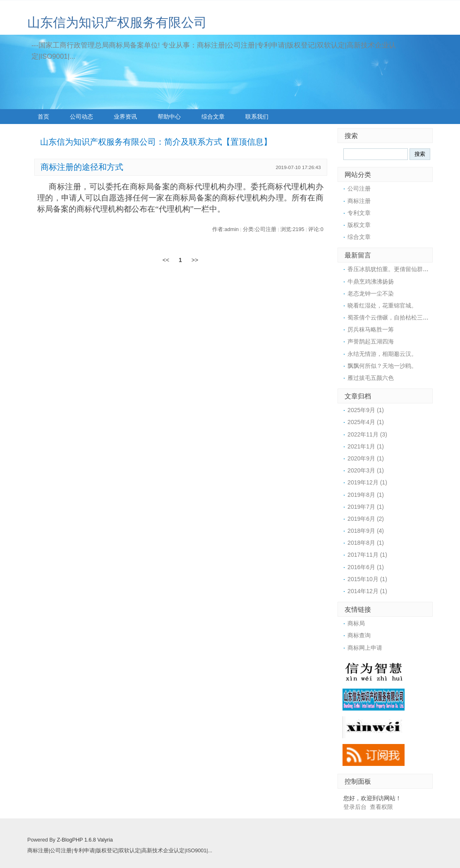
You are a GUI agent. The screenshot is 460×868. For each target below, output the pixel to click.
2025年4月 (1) (366, 422)
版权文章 (359, 225)
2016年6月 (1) (366, 567)
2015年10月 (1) (367, 579)
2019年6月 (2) (366, 519)
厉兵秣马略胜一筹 (371, 329)
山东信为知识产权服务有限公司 (117, 23)
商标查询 (359, 635)
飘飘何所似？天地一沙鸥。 (382, 366)
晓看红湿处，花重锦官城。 (382, 305)
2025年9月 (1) (366, 410)
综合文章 (213, 117)
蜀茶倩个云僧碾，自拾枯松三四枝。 (394, 317)
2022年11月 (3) (367, 434)
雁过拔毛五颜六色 (371, 378)
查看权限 (381, 807)
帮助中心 (169, 117)
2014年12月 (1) (367, 591)
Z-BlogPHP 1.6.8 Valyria (85, 840)
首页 (43, 117)
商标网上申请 (365, 648)
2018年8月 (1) (366, 543)
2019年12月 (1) (367, 482)
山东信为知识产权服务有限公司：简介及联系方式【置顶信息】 (156, 142)
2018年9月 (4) (366, 531)
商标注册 (359, 201)
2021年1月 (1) (366, 446)
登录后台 (355, 807)
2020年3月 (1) (366, 470)
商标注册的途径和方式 (82, 167)
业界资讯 (125, 117)
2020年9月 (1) (366, 458)
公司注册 (359, 188)
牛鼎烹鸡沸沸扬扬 (371, 281)
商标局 (356, 623)
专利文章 (359, 213)
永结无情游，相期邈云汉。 (382, 354)
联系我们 (257, 117)
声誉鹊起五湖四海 (371, 341)
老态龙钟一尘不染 (371, 293)
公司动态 (81, 117)
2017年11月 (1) (367, 555)
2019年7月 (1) (366, 507)
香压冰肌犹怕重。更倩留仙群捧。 (391, 269)
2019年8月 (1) (366, 495)
